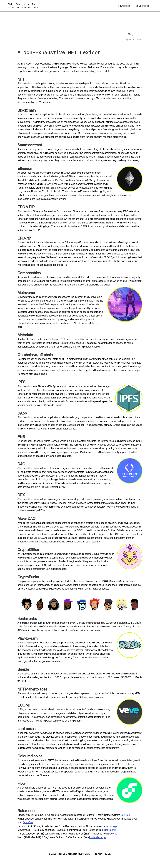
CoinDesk (126, 815)
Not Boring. (110, 830)
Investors (142, 6)
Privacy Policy (102, 854)
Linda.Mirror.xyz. (98, 837)
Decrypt (113, 826)
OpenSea (28, 822)
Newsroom (124, 6)
